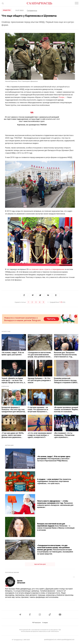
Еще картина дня (40, 564)
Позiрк (62, 97)
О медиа (45, 623)
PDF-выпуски (37, 623)
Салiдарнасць (32, 10)
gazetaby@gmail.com (50, 639)
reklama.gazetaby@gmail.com (66, 639)
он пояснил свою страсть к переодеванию (47, 269)
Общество (7, 10)
